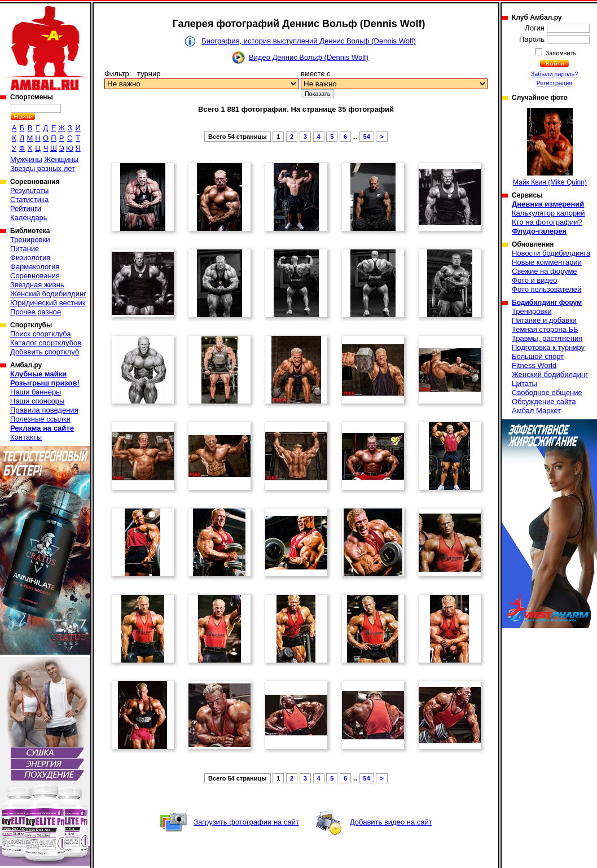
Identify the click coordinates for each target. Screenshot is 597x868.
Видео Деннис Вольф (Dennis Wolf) (309, 57)
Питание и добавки (544, 320)
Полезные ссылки (40, 419)
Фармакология (35, 267)
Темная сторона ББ (545, 329)
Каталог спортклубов (46, 343)
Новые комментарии (547, 262)
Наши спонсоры (37, 401)
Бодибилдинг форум (547, 303)
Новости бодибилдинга (551, 253)
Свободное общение (547, 393)
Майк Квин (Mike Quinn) (550, 147)
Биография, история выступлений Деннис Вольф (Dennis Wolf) (308, 41)
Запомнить (560, 53)
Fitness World (534, 365)
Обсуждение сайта (544, 402)
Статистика (29, 200)
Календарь (29, 218)
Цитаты (524, 383)
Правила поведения (44, 410)
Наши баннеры (36, 392)
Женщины (61, 159)
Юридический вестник (48, 303)
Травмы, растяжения (547, 338)
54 (367, 137)
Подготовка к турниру (548, 347)
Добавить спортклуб (45, 352)
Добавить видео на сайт (391, 822)
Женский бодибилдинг (48, 294)
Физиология (30, 258)
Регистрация (554, 83)
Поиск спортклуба (41, 334)
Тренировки (30, 240)
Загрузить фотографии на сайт (246, 822)
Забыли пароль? (555, 74)
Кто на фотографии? (547, 222)
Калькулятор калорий (548, 213)
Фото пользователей (546, 289)
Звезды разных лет (43, 168)
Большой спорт (538, 356)
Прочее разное (36, 312)
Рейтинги (26, 209)
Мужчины (26, 159)
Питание (25, 249)
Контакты (26, 437)
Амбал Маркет (536, 411)
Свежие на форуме (545, 271)
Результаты (29, 190)
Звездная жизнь (37, 285)
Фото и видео (535, 280)
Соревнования (35, 276)
